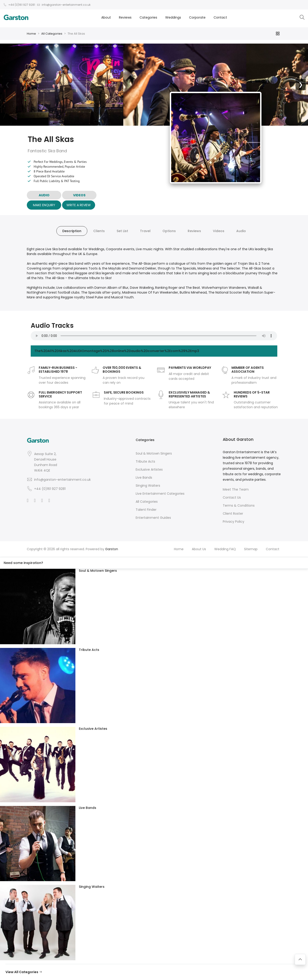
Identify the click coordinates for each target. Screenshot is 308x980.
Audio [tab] (241, 231)
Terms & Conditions (239, 505)
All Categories (52, 34)
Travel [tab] (145, 231)
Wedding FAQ (225, 549)
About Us (199, 549)
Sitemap (251, 549)
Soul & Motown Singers (154, 453)
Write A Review (79, 205)
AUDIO (44, 195)
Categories (148, 17)
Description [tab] (72, 231)
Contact (220, 17)
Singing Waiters (148, 486)
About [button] (106, 17)
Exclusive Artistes (149, 469)
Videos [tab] (219, 231)
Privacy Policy (234, 522)
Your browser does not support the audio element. (154, 336)
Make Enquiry (44, 205)
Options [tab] (169, 231)
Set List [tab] (122, 231)
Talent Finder (146, 510)
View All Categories (24, 972)
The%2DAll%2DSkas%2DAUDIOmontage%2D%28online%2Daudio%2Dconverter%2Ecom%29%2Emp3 (117, 351)
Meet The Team (236, 489)
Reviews (125, 17)
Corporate (197, 17)
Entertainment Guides (153, 518)
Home (31, 34)
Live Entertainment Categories (160, 494)
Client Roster (233, 514)
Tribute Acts (145, 461)
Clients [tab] (99, 231)
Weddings (173, 17)
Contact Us (232, 497)
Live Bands (144, 478)
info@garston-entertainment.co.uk (62, 480)
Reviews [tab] (194, 231)
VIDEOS (79, 195)
